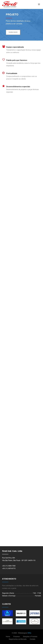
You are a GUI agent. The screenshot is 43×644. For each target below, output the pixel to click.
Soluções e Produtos (30, 637)
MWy (29, 633)
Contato (33, 639)
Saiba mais (13, 32)
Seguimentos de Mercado (18, 639)
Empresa (17, 637)
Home (8, 637)
